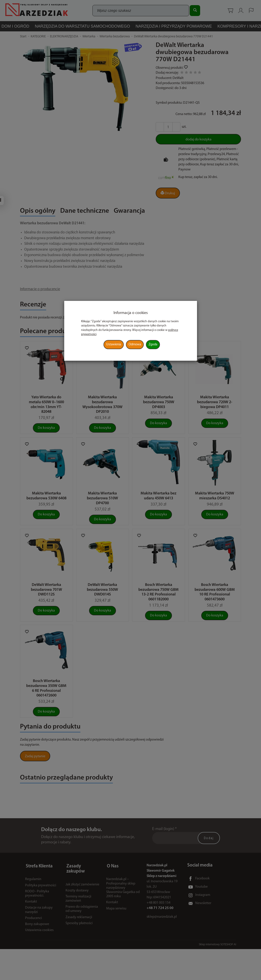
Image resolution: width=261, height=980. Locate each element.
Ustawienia (114, 345)
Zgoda (153, 345)
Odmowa (135, 345)
